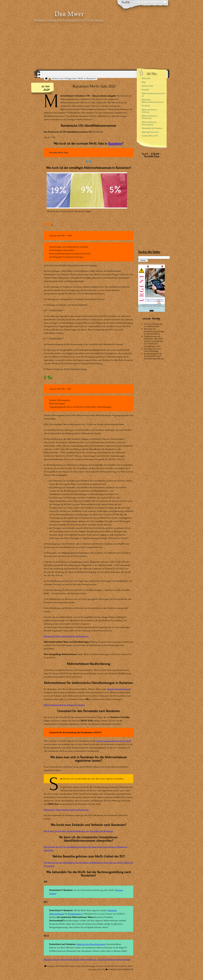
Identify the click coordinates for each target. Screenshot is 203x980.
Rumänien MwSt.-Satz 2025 (94, 86)
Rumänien (115, 143)
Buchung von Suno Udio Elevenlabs (152, 350)
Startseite (146, 78)
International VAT (106, 966)
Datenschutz (147, 86)
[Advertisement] (102, 46)
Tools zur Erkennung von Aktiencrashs (153, 325)
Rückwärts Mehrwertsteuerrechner (153, 101)
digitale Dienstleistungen (119, 689)
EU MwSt (146, 106)
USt (99, 970)
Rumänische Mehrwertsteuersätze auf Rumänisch (66, 636)
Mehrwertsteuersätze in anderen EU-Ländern (64, 705)
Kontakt (145, 90)
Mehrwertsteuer (121, 966)
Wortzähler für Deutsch (152, 128)
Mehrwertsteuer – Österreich (150, 117)
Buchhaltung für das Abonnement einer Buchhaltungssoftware (154, 356)
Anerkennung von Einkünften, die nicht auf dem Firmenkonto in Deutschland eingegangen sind (153, 341)
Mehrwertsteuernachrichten (153, 95)
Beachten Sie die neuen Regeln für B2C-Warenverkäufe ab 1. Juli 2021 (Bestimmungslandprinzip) (87, 959)
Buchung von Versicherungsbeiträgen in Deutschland (154, 331)
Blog (144, 82)
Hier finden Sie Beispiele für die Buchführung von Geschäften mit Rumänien (79, 831)
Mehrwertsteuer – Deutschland (150, 123)
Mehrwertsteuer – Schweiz (150, 111)
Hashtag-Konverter (150, 132)
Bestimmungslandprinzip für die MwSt (114, 741)
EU (97, 966)
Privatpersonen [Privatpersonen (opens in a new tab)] (75, 914)
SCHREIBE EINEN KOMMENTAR (121, 970)
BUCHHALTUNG (62, 966)
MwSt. (131, 966)
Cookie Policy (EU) (150, 136)
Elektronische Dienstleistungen (91, 944)
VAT (103, 970)
